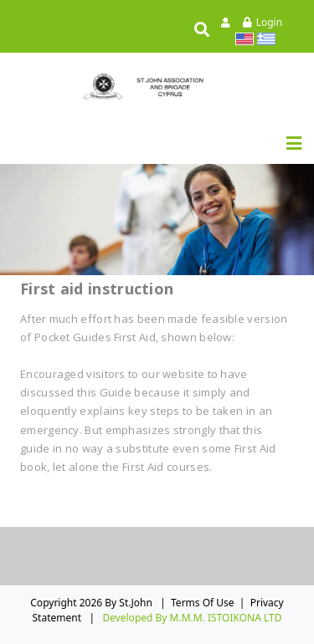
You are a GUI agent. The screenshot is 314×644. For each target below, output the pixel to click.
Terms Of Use (203, 603)
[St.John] (157, 87)
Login (269, 22)
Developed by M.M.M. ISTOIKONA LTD (192, 618)
